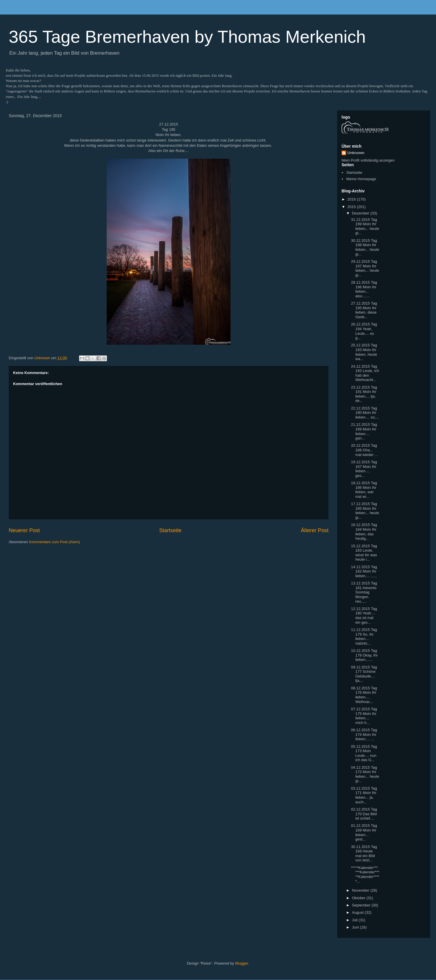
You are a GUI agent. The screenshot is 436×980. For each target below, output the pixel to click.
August (358, 912)
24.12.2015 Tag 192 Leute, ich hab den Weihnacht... (365, 373)
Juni (356, 927)
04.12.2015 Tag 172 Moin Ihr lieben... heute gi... (365, 774)
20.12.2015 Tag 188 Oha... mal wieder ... (364, 450)
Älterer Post (315, 530)
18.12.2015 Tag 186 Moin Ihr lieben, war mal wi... (364, 490)
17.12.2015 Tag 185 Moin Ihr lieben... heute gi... (365, 511)
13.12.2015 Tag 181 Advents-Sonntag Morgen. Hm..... (364, 592)
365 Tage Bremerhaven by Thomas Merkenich (187, 37)
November (361, 890)
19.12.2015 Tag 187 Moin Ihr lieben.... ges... (364, 469)
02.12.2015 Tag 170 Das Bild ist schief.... (364, 814)
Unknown (356, 153)
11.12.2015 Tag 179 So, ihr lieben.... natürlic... (364, 636)
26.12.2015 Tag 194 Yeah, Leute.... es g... (364, 331)
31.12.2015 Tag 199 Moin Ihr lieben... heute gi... (365, 226)
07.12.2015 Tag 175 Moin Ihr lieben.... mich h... (364, 716)
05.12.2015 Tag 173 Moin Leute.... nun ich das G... (364, 753)
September (362, 905)
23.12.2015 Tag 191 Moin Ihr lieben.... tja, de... (364, 394)
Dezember (361, 213)
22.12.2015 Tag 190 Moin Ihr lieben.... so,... (365, 413)
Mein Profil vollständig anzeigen (368, 160)
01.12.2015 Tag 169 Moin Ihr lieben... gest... (364, 832)
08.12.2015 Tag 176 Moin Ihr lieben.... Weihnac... (364, 695)
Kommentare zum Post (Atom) (54, 542)
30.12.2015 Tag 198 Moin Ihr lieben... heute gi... (365, 247)
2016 (352, 199)
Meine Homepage (361, 179)
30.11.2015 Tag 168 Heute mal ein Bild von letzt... (364, 854)
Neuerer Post (24, 530)
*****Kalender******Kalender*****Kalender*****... (365, 875)
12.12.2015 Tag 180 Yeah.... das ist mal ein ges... (364, 616)
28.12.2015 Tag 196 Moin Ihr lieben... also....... (364, 289)
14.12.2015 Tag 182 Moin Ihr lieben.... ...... (364, 571)
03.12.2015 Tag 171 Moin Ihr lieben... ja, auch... (364, 795)
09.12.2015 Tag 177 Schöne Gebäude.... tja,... (364, 674)
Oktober (359, 898)
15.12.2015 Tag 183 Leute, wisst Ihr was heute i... (364, 553)
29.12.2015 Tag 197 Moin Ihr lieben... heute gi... (365, 268)
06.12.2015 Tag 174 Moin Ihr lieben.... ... (364, 734)
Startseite (170, 530)
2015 (352, 207)
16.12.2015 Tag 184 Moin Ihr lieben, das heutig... (364, 532)
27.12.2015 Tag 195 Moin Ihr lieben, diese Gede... (364, 310)
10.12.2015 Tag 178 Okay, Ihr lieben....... (364, 655)
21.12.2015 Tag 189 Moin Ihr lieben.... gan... (364, 431)
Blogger (242, 963)
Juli (355, 920)
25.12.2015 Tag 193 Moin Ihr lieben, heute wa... (364, 352)
